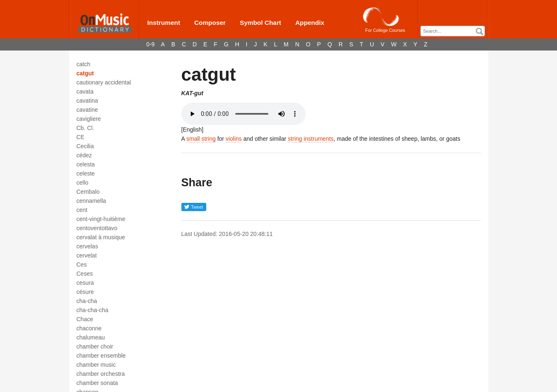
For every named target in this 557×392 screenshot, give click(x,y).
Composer (210, 23)
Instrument (164, 23)
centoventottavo (97, 228)
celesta (86, 164)
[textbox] (455, 31)
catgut (85, 73)
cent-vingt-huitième (101, 219)
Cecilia (85, 146)
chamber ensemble (101, 356)
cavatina (87, 101)
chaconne (89, 328)
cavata (85, 91)
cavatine (87, 110)
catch (83, 64)
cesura (85, 283)
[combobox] (453, 31)
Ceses (85, 274)
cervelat (87, 255)
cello (83, 183)
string (209, 139)
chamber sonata (97, 383)
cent (82, 210)
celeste (86, 173)
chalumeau (91, 337)
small (193, 139)
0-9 (150, 44)
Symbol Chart (260, 23)
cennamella (92, 201)
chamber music (96, 365)
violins (234, 139)
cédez (84, 155)
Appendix (310, 23)
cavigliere (89, 119)
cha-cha (87, 301)
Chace (85, 319)
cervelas (87, 246)
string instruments (311, 139)
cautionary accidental (104, 82)
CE (81, 137)
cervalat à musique (101, 237)
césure (85, 292)
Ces (82, 265)
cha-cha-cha (93, 310)
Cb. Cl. (86, 128)
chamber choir (95, 346)
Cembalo (88, 192)
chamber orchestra (101, 374)
